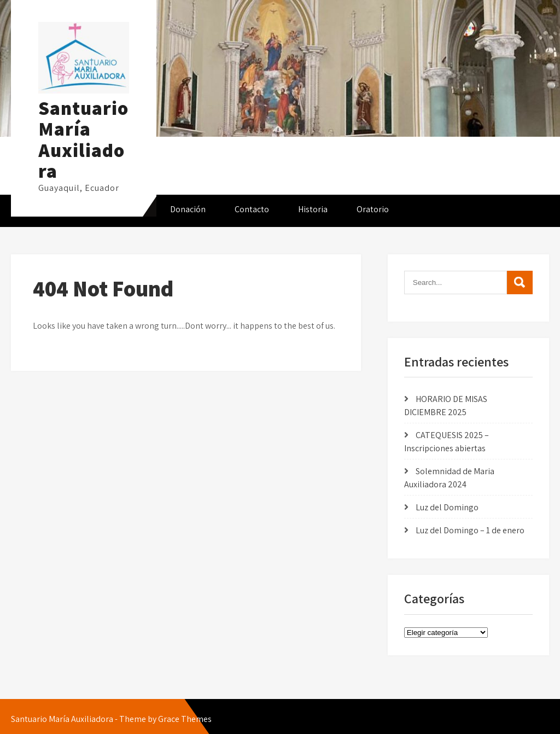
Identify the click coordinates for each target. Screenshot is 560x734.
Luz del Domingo (447, 507)
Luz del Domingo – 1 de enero (470, 530)
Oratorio (373, 209)
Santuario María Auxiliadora (83, 139)
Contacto (252, 209)
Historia (313, 209)
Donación (188, 209)
